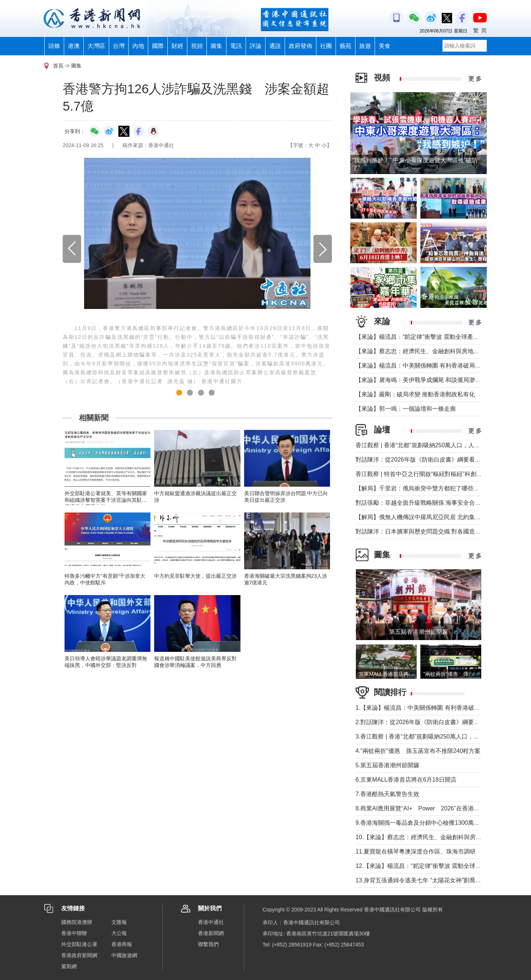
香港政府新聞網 (79, 955)
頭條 (54, 46)
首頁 (58, 66)
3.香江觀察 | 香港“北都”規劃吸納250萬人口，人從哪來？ (429, 736)
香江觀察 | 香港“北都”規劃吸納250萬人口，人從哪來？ (427, 445)
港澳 (74, 46)
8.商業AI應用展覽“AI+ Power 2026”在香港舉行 (421, 808)
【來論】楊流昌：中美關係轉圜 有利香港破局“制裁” (423, 366)
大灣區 (96, 46)
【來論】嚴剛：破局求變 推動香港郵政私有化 (415, 394)
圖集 (216, 46)
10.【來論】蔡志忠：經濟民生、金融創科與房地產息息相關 (433, 837)
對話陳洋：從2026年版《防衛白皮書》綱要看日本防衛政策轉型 (439, 460)
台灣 (119, 46)
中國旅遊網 (124, 955)
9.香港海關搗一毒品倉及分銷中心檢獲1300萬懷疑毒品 (426, 823)
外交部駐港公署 (79, 944)
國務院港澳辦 (77, 922)
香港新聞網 (211, 933)
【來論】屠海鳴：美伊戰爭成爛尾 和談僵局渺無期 (421, 380)
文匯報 (119, 922)
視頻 (197, 46)
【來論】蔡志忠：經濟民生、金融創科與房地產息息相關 (429, 351)
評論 (256, 46)
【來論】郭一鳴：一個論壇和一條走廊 (406, 409)
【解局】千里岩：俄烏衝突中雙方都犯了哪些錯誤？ (423, 488)
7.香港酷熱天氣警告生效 (387, 794)
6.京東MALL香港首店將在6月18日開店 (406, 780)
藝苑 (346, 46)
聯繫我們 (208, 944)
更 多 (475, 79)
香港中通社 (211, 922)
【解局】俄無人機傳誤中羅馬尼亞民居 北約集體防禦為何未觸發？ (442, 517)
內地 (138, 46)
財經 (177, 46)
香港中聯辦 (74, 933)
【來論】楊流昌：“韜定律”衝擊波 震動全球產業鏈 (420, 337)
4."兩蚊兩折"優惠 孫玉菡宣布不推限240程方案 (418, 751)
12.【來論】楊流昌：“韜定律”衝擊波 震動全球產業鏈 (424, 866)
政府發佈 (301, 46)
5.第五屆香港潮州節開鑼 (387, 765)
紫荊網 (69, 966)
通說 (275, 46)
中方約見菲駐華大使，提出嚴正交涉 (195, 576)
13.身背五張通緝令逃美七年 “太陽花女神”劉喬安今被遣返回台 (436, 880)
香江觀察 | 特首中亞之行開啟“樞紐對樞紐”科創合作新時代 (431, 474)
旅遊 (365, 46)
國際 (158, 46)
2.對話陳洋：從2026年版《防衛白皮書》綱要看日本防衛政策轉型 (441, 722)
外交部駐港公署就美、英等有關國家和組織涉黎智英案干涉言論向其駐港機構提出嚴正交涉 (106, 500)
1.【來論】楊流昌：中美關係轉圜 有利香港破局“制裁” (426, 708)
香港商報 (122, 944)
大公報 (119, 933)
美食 (385, 46)
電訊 (236, 46)
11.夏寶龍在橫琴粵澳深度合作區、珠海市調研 (416, 852)
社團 (326, 46)
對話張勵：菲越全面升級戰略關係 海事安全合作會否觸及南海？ (439, 503)
